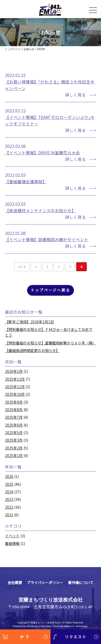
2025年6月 (14, 425)
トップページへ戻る (50, 290)
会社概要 (15, 583)
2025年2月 (14, 448)
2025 (9, 484)
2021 (9, 515)
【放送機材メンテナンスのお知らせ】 (40, 210)
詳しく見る (75, 95)
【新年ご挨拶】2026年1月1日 (29, 322)
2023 (9, 499)
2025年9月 (14, 402)
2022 (9, 507)
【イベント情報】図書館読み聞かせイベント (47, 239)
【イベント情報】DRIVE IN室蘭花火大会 (42, 153)
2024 (9, 492)
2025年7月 (14, 417)
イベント (12, 536)
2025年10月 (15, 394)
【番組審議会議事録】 (26, 181)
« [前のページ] (36, 267)
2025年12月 (15, 379)
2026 (9, 476)
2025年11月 (15, 387)
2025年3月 (14, 440)
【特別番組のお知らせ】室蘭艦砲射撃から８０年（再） (51, 343)
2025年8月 (14, 410)
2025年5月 (14, 433)
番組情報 (12, 543)
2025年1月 (14, 455)
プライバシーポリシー (45, 583)
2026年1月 (14, 371)
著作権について (81, 583)
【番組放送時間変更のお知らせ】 (32, 350)
